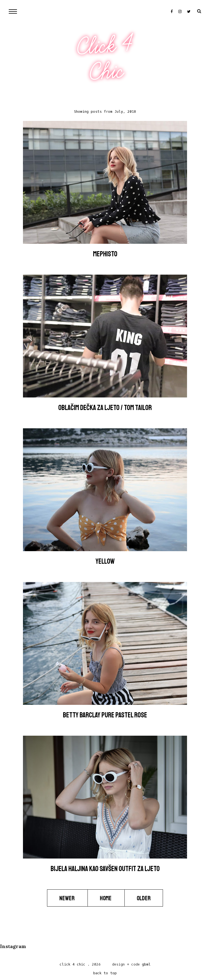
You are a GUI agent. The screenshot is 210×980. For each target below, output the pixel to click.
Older (144, 898)
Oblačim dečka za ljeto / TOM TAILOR (105, 408)
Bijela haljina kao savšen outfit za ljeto (105, 869)
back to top (105, 973)
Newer (67, 898)
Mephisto (105, 254)
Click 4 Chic (105, 58)
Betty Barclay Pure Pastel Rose (105, 715)
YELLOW (105, 561)
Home (106, 898)
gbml (146, 964)
